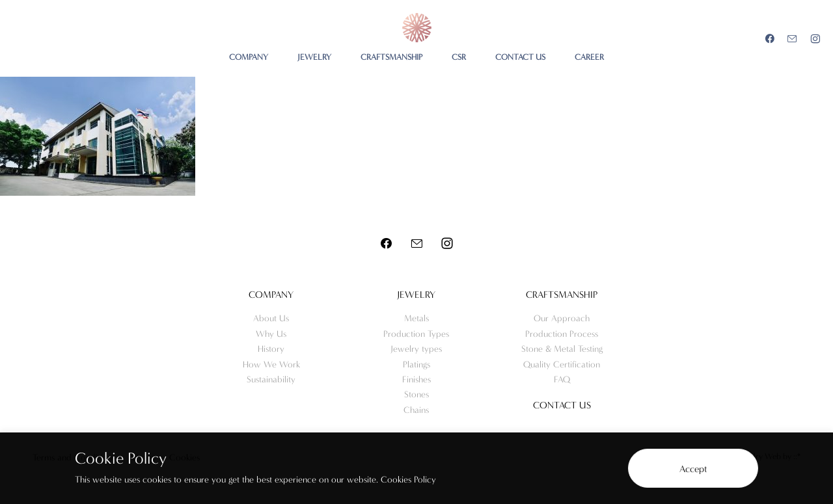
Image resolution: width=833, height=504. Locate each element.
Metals (416, 318)
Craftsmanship (562, 295)
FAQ (562, 379)
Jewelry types (416, 349)
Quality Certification (562, 365)
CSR (459, 57)
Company (271, 295)
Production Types (416, 334)
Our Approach (562, 318)
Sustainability (271, 379)
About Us (271, 318)
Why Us (271, 334)
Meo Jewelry (417, 28)
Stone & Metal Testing (562, 349)
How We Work (271, 365)
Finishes (416, 379)
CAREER (589, 57)
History (271, 349)
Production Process (562, 334)
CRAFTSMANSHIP (391, 57)
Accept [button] (693, 469)
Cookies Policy (408, 480)
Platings (416, 365)
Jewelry (416, 295)
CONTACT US (520, 57)
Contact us (562, 405)
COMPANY (249, 57)
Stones (416, 394)
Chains (416, 410)
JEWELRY (314, 57)
